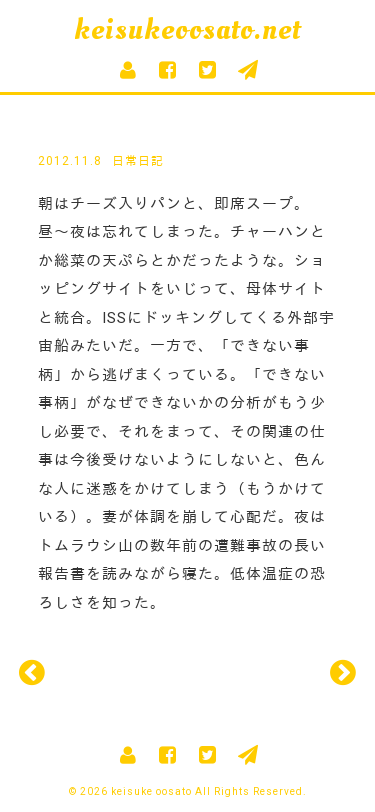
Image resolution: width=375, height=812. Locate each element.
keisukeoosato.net (187, 29)
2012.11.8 (70, 161)
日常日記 (138, 161)
